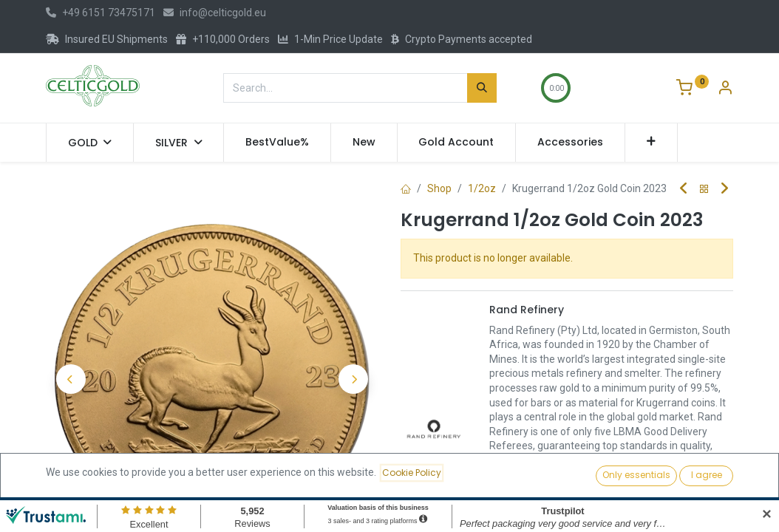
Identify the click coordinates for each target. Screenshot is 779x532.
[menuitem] (277, 143)
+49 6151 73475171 (101, 13)
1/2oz (482, 188)
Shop (439, 188)
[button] (652, 143)
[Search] (482, 88)
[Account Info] (725, 89)
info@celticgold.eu (215, 13)
